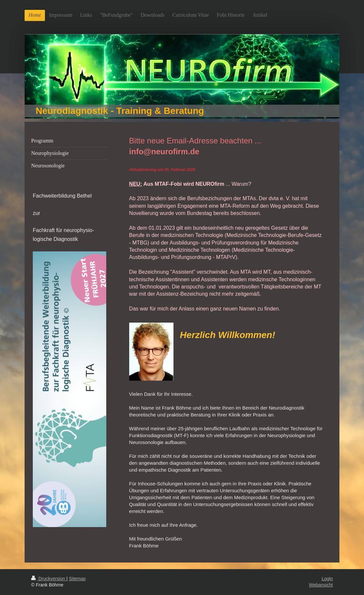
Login (327, 579)
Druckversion (49, 579)
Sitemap (77, 579)
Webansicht (321, 585)
